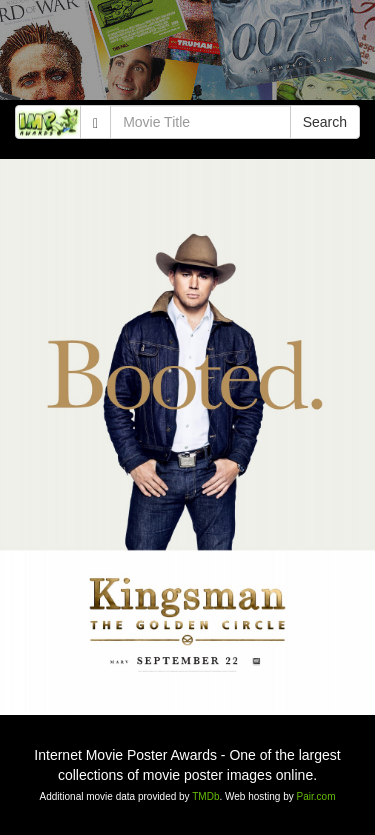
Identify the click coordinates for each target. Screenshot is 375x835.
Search (325, 122)
